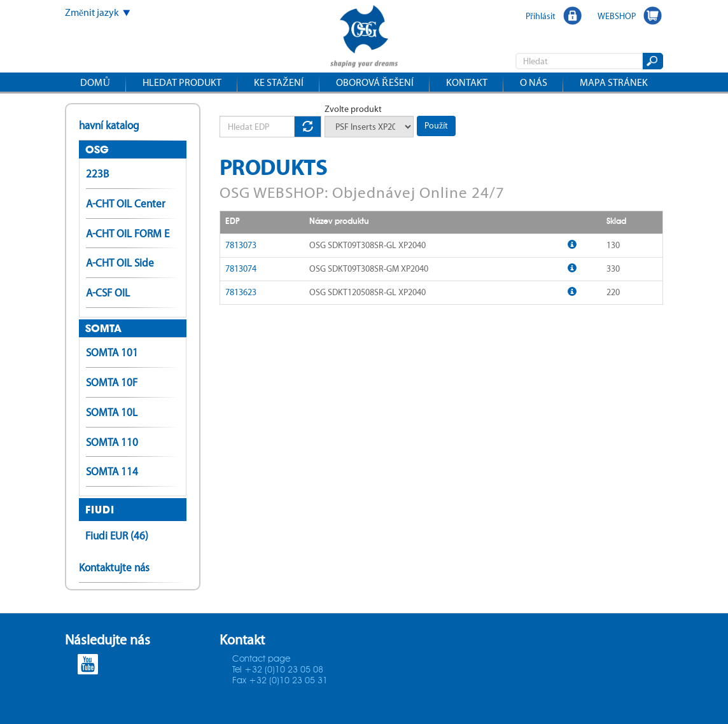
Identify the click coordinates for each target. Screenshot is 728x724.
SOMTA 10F (112, 382)
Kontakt (467, 82)
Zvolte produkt (353, 109)
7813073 (241, 245)
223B (97, 174)
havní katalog (109, 125)
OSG (97, 150)
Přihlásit (541, 16)
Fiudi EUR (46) (117, 536)
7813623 (241, 292)
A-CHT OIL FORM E (128, 233)
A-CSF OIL (108, 293)
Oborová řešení (375, 82)
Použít (436, 126)
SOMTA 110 (112, 442)
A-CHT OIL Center (126, 204)
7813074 (241, 269)
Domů (95, 82)
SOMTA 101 (112, 352)
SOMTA (103, 328)
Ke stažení (279, 82)
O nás (534, 82)
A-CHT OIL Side (120, 263)
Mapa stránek (614, 82)
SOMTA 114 (112, 471)
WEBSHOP (617, 16)
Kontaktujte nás (114, 567)
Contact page (261, 659)
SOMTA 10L (112, 412)
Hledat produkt (182, 82)
